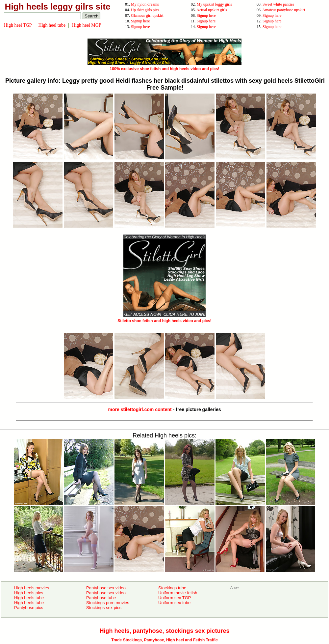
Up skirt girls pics (145, 10)
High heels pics (29, 593)
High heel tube (52, 25)
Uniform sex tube (174, 603)
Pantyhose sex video (106, 588)
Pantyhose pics (29, 608)
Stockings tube (172, 588)
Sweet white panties (278, 4)
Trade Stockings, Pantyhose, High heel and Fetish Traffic (164, 640)
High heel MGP (87, 25)
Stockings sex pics (104, 608)
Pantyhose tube (101, 598)
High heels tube (29, 598)
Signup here (206, 15)
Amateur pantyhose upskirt (284, 10)
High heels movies (32, 588)
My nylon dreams (145, 4)
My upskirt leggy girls (214, 4)
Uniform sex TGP (175, 598)
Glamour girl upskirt (147, 15)
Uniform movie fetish (178, 593)
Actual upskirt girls (212, 10)
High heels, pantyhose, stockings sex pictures (164, 631)
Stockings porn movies (108, 603)
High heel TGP (18, 25)
